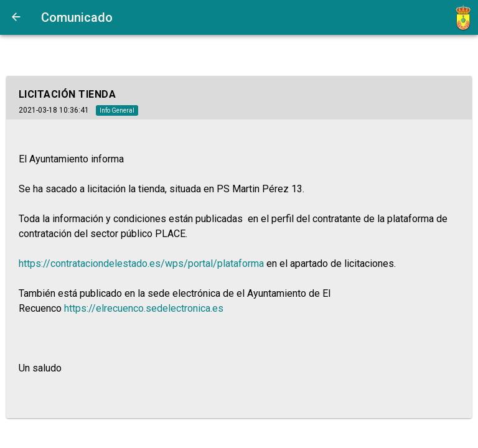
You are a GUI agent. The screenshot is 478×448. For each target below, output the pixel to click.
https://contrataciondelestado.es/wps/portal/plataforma (141, 264)
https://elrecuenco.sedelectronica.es (144, 308)
